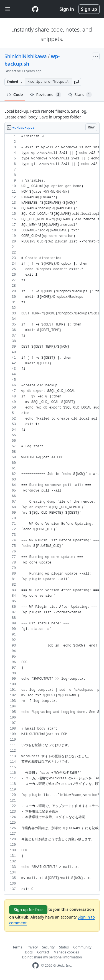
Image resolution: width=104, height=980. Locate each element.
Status (64, 947)
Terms (17, 947)
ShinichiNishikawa (26, 56)
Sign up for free (28, 910)
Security (48, 947)
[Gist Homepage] (35, 9)
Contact (43, 952)
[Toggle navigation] (8, 9)
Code (15, 95)
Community (82, 947)
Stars (80, 95)
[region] (52, 513)
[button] (77, 82)
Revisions (45, 95)
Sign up (89, 9)
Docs (29, 952)
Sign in (67, 9)
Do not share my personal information (52, 957)
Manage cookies (66, 952)
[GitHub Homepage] (35, 965)
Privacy (32, 947)
